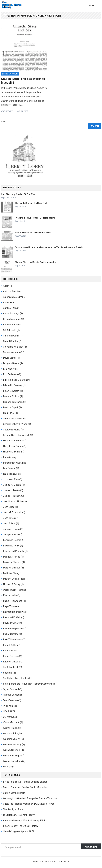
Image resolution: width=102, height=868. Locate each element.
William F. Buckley (12, 745)
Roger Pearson (11, 656)
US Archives (9, 717)
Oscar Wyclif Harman (14, 590)
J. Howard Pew (11, 479)
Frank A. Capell (11, 407)
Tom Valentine (10, 700)
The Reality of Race (13, 809)
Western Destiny (12, 739)
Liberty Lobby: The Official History (21, 826)
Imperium (8, 457)
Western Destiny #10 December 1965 (33, 233)
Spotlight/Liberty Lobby (15, 678)
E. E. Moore (9, 369)
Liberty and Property (14, 551)
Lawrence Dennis (12, 540)
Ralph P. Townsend (13, 601)
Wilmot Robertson (12, 761)
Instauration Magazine (15, 463)
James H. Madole (12, 485)
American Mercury (12, 297)
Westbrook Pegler (13, 733)
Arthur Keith (9, 303)
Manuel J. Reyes (12, 557)
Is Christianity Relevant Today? (19, 815)
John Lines (9, 507)
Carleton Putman (12, 336)
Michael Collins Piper (14, 579)
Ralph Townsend (12, 606)
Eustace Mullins (11, 396)
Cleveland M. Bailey (13, 347)
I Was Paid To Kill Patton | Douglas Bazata (35, 218)
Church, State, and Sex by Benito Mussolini (35, 262)
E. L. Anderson (10, 374)
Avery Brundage (11, 313)
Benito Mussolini (10, 74)
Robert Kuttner (11, 645)
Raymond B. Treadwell (14, 612)
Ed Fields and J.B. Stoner (16, 380)
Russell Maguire (12, 662)
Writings (7, 767)
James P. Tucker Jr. (13, 496)
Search (5, 122)
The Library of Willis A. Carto (54, 862)
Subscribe (91, 847)
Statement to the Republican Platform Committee (28, 684)
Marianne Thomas (12, 562)
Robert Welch (10, 651)
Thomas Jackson (12, 695)
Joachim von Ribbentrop (16, 501)
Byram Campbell (12, 325)
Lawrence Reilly (11, 546)
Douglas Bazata (11, 363)
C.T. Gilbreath (10, 330)
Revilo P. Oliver (11, 623)
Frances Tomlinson (13, 402)
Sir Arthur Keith (11, 667)
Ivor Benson (9, 468)
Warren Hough (10, 728)
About (6, 286)
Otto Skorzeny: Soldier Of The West (18, 194)
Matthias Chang (11, 573)
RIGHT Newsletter (12, 639)
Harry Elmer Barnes (13, 441)
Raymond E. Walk (12, 617)
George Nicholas (12, 430)
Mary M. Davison (12, 568)
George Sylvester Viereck (16, 435)
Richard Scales (11, 634)
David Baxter (10, 358)
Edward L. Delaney (13, 385)
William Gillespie (12, 750)
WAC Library (7, 111)
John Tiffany (10, 518)
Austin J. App (10, 308)
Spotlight (8, 673)
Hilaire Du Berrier (12, 452)
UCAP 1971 (9, 711)
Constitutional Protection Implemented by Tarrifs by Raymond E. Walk (49, 247)
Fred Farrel (9, 413)
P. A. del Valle (10, 595)
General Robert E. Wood (15, 424)
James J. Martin (11, 490)
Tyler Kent (8, 706)
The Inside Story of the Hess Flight (31, 203)
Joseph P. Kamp (11, 529)
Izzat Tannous (10, 474)
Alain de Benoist (12, 291)
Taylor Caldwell (11, 689)
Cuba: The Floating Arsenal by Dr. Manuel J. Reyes (29, 804)
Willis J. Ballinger (12, 756)
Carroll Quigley (11, 341)
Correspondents (11, 352)
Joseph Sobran (11, 535)
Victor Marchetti (11, 722)
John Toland (9, 523)
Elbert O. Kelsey (11, 391)
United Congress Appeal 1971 (19, 831)
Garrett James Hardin (14, 419)
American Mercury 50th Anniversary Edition (25, 820)
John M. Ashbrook (12, 512)
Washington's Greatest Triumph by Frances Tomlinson (31, 798)
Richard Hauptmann (13, 629)
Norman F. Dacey (12, 584)
